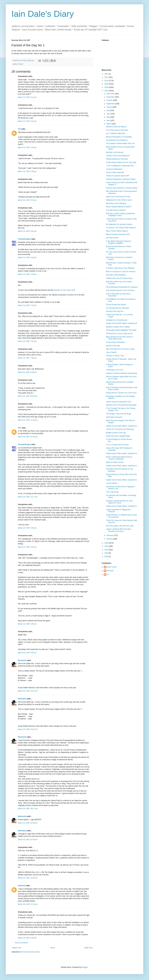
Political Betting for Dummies (117, 159)
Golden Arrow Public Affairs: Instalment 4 (122, 453)
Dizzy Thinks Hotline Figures (117, 231)
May (108, 117)
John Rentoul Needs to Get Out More (120, 290)
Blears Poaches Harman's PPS (118, 234)
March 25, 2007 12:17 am (28, 497)
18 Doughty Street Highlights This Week (121, 330)
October (110, 100)
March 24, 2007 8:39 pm (27, 372)
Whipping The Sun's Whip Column (119, 200)
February (110, 535)
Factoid (21, 64)
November (111, 97)
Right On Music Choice (115, 462)
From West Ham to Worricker (117, 130)
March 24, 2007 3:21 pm (27, 121)
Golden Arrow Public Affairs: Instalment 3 (122, 466)
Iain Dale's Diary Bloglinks (116, 275)
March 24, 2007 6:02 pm (27, 231)
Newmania (22, 660)
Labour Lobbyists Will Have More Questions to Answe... (119, 530)
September (111, 104)
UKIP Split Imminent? (114, 417)
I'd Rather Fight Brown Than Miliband (120, 268)
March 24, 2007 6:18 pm (27, 258)
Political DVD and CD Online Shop (119, 278)
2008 (107, 87)
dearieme (22, 886)
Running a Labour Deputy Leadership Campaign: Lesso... (120, 214)
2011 (107, 77)
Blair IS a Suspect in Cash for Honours (121, 272)
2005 (107, 546)
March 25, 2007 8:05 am (27, 653)
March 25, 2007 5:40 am (27, 624)
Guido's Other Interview (115, 172)
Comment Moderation (114, 169)
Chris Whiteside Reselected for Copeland (122, 287)
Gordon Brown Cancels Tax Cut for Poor (121, 393)
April (108, 121)
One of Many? (111, 352)
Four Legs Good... (113, 492)
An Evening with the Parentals (117, 308)
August (109, 107)
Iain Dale (110, 571)
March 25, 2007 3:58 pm (27, 938)
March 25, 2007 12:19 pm (28, 878)
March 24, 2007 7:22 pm (27, 305)
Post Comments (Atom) (31, 952)
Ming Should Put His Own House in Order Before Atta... (119, 338)
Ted (19, 129)
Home (53, 948)
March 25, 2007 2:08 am (27, 528)
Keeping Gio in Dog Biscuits (117, 320)
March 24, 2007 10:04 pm (28, 396)
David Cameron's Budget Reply (118, 436)
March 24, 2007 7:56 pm (27, 358)
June (109, 114)
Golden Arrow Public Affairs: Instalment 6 (122, 323)
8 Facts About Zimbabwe (115, 342)
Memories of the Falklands (116, 203)
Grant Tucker (112, 567)
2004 (107, 550)
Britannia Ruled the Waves (116, 127)
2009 (107, 84)
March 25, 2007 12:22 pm (28, 904)
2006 (107, 543)
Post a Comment (21, 943)
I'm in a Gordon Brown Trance (117, 445)
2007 (107, 91)
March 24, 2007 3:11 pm (27, 97)
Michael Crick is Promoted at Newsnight (121, 405)
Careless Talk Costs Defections (118, 156)
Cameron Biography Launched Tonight (121, 179)
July (108, 110)
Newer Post (17, 948)
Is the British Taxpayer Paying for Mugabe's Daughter (119, 242)
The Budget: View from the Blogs (119, 414)
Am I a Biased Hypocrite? (116, 133)
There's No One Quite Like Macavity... (120, 429)
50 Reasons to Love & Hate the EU (119, 334)
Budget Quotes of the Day (116, 433)
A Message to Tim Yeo (115, 370)
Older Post (88, 948)
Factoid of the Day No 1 (115, 311)
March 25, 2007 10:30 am (28, 840)
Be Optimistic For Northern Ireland (119, 224)
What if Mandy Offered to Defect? (119, 207)
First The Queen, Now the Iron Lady (120, 526)
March (109, 124)
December (111, 94)
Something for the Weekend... (117, 140)
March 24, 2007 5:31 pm (27, 200)
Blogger (85, 967)
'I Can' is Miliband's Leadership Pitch (120, 166)
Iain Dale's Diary (43, 14)
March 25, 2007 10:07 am (28, 691)
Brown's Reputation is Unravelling (119, 137)
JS (108, 574)
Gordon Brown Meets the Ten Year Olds (121, 162)
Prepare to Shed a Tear (115, 356)
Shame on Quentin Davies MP (118, 176)
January (110, 539)
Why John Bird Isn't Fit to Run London (120, 349)
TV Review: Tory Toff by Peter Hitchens (121, 228)
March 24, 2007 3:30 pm (27, 147)
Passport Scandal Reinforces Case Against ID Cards (119, 502)
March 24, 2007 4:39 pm (27, 171)
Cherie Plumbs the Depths (116, 305)
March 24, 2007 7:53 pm (27, 341)
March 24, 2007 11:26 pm (28, 420)
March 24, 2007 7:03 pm (27, 274)
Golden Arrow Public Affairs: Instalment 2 (122, 480)
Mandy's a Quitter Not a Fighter (118, 327)
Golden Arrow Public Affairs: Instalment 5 (122, 426)
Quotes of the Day (113, 346)
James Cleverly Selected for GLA (119, 402)
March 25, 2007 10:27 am (28, 809)
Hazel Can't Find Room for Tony (118, 197)
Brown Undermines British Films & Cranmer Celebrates (119, 458)
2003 (107, 553)
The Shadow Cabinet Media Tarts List (120, 143)
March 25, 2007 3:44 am (27, 547)
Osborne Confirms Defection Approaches (122, 373)
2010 (107, 81)
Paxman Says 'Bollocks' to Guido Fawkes (122, 188)
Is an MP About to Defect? (116, 210)
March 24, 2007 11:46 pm (28, 437)
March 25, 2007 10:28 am (28, 823)
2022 (107, 74)
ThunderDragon (24, 239)
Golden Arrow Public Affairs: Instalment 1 (122, 506)
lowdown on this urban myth (64, 290)
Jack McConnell (112, 238)
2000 (107, 556)
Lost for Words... (112, 483)
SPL (20, 428)
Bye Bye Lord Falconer (115, 152)
